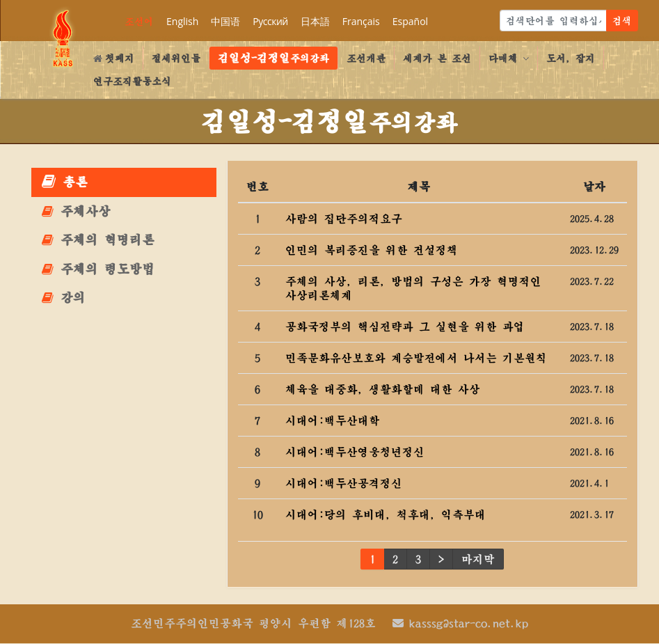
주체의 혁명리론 (98, 240)
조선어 (139, 21)
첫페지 (114, 58)
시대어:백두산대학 (333, 421)
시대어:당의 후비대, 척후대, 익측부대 (386, 515)
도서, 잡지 (571, 58)
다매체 (509, 58)
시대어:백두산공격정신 (344, 483)
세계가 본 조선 (437, 58)
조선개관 (366, 58)
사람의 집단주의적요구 (344, 219)
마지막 (478, 559)
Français (361, 21)
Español (410, 21)
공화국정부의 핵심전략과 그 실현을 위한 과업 (405, 327)
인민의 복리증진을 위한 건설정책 (372, 250)
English (182, 21)
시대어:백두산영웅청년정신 (355, 452)
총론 (65, 181)
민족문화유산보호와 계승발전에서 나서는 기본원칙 (416, 358)
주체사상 (76, 211)
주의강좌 (273, 58)
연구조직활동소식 (132, 81)
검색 (622, 21)
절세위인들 (176, 58)
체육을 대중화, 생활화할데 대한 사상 (383, 389)
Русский (270, 21)
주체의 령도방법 (98, 269)
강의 (64, 298)
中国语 (225, 21)
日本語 (315, 21)
